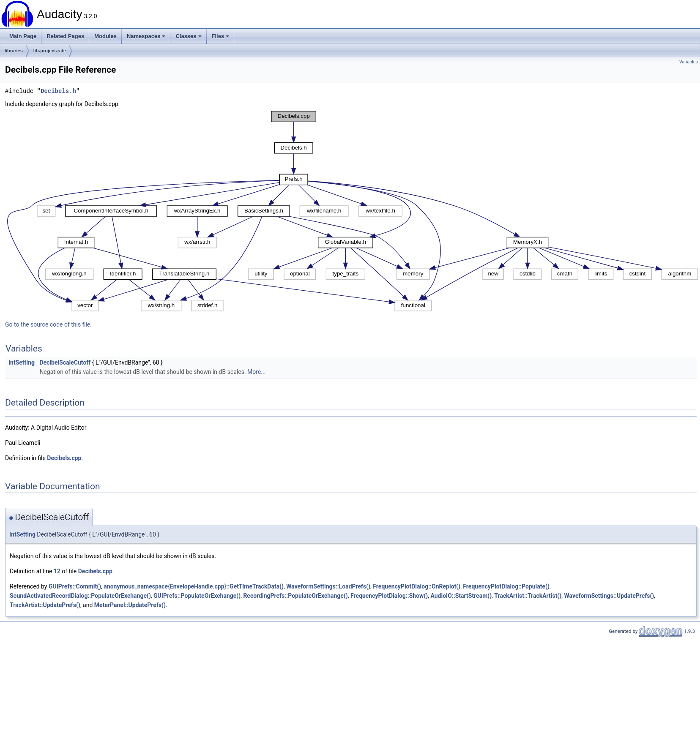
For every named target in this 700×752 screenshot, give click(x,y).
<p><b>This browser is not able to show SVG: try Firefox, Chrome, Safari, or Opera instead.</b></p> (353, 211)
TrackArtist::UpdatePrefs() (45, 605)
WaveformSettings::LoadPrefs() (328, 586)
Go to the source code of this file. (48, 324)
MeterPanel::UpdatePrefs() (130, 605)
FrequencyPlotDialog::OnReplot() (417, 586)
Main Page (23, 36)
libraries (14, 51)
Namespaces (146, 36)
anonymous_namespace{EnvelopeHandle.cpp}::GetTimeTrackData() (194, 586)
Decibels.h (58, 91)
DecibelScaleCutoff (65, 362)
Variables (689, 62)
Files (221, 36)
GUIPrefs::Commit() (75, 586)
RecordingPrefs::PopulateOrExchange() (295, 596)
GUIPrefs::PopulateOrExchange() (197, 596)
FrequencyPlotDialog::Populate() (506, 586)
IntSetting (22, 362)
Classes (188, 36)
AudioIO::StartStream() (461, 596)
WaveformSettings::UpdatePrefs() (609, 596)
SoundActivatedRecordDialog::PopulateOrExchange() (80, 596)
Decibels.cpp (64, 458)
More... (256, 372)
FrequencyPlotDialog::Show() (389, 596)
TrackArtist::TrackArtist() (528, 596)
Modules (105, 36)
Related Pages (65, 36)
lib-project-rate (50, 51)
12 (57, 571)
